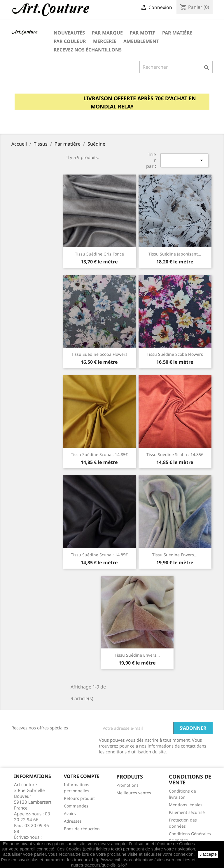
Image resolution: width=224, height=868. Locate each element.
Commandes (76, 806)
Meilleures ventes (134, 793)
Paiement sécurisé (187, 812)
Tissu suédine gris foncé (99, 254)
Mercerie (105, 41)
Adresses (73, 821)
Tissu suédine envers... (175, 555)
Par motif (142, 33)
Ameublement (141, 41)
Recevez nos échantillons (88, 50)
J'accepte (208, 854)
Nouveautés (69, 33)
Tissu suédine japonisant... (175, 254)
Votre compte (82, 776)
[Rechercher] (176, 67)
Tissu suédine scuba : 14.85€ (99, 454)
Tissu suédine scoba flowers (175, 354)
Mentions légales (186, 805)
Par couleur (70, 41)
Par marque (107, 33)
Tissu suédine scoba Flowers (99, 354)
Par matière (177, 33)
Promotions (127, 785)
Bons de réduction (82, 829)
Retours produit (79, 798)
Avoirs (70, 813)
